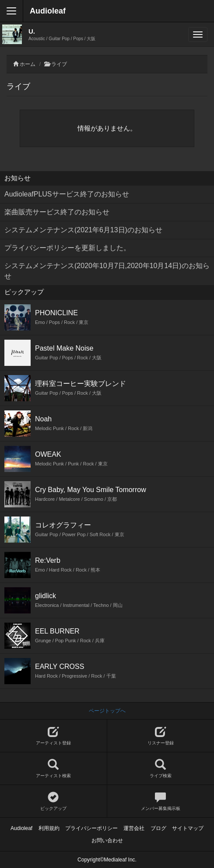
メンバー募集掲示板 (161, 801)
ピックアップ (53, 801)
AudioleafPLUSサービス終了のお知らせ (67, 194)
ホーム (28, 64)
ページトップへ (107, 711)
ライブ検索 (161, 769)
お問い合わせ (107, 840)
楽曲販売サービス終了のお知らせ (57, 212)
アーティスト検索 (53, 769)
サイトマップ (188, 828)
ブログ (158, 828)
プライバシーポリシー (91, 828)
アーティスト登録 (53, 736)
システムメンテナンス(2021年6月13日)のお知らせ (83, 230)
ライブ (59, 64)
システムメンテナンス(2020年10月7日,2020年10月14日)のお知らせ (107, 271)
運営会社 (134, 828)
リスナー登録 (161, 736)
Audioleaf (48, 11)
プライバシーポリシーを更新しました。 (67, 248)
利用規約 (49, 828)
